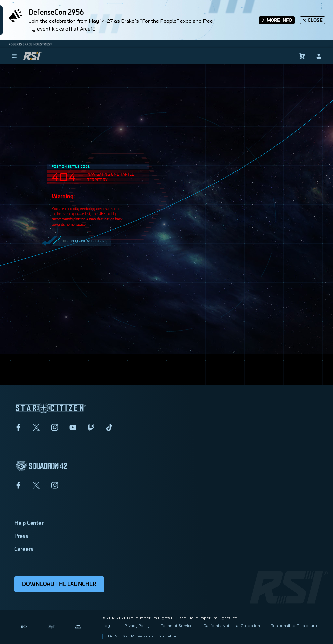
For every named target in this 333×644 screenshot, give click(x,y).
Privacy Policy (137, 626)
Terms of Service (177, 626)
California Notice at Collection (232, 626)
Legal (108, 626)
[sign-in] (319, 56)
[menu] (14, 56)
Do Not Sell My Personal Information (143, 636)
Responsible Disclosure (294, 626)
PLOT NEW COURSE (84, 241)
